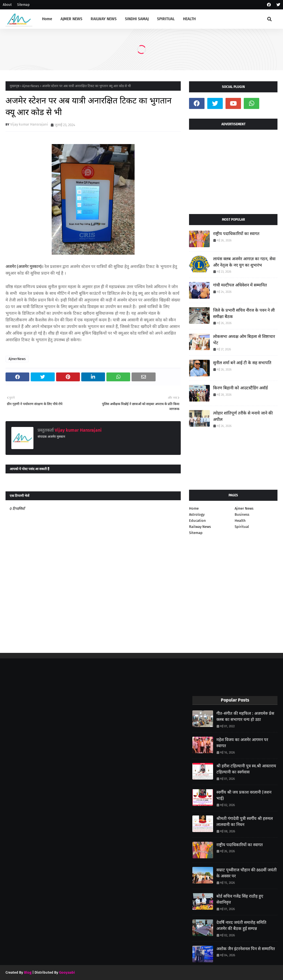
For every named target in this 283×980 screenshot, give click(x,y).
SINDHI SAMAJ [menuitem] (137, 19)
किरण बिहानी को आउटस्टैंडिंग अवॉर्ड (240, 388)
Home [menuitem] (47, 19)
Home (194, 508)
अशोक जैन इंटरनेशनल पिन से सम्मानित (246, 949)
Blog (28, 972)
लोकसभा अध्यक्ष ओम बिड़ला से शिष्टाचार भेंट (244, 340)
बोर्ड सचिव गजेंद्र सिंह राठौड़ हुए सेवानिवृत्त (240, 899)
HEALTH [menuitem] (189, 19)
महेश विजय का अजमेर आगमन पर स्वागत (242, 743)
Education (197, 521)
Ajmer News (244, 508)
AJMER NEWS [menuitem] (71, 19)
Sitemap (23, 5)
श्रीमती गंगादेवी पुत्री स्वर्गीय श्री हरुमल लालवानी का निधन (245, 822)
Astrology (197, 514)
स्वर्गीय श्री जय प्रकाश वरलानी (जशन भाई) (244, 795)
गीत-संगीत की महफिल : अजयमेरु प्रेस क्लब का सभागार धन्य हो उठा (245, 717)
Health (240, 521)
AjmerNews (31, 86)
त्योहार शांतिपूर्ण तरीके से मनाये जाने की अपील (243, 416)
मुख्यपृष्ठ (15, 86)
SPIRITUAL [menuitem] (166, 19)
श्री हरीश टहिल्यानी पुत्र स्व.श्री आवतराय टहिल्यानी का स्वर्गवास (246, 769)
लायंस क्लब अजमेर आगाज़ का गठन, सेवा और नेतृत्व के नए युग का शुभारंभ (244, 262)
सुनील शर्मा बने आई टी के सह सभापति (242, 363)
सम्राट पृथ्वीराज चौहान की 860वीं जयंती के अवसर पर (247, 873)
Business (242, 514)
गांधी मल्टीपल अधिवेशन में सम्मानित (240, 285)
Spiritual (242, 527)
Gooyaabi (67, 972)
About (7, 5)
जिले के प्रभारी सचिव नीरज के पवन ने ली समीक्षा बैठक (244, 313)
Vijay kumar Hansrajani (29, 124)
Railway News (200, 527)
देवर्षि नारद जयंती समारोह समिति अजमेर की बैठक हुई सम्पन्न (241, 926)
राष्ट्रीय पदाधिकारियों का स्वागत (236, 234)
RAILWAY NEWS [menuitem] (104, 19)
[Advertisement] (233, 170)
